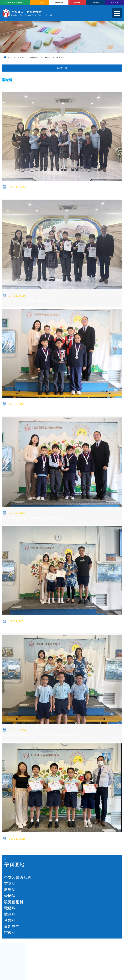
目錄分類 (62, 68)
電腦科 (10, 908)
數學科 (10, 890)
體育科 (10, 914)
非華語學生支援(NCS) (15, 3)
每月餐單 (40, 3)
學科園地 (34, 57)
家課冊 (77, 3)
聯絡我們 (59, 3)
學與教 (21, 57)
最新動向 (12, 926)
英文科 (10, 884)
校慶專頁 (95, 3)
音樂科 (10, 920)
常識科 (10, 896)
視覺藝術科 (14, 902)
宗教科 (10, 933)
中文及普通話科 (18, 878)
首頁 (9, 57)
